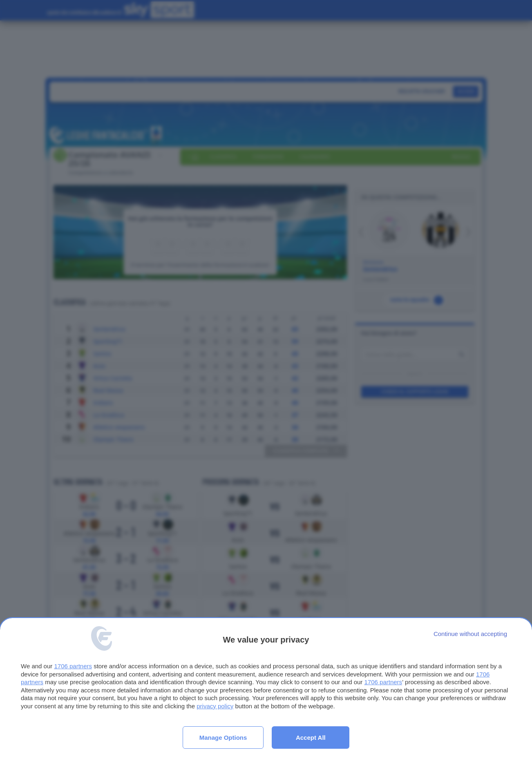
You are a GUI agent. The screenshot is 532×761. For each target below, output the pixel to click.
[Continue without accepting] (470, 634)
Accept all (311, 738)
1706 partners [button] (73, 666)
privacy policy (215, 706)
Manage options (223, 738)
